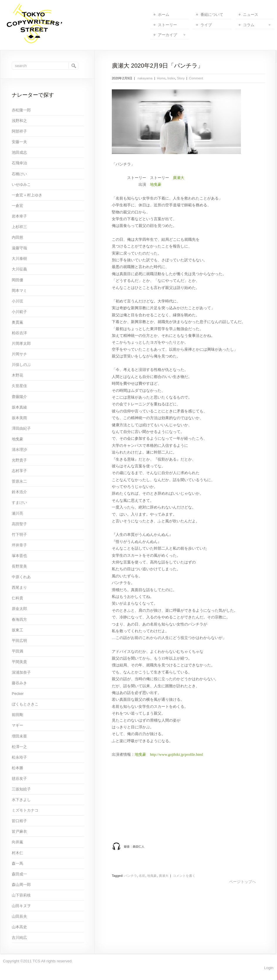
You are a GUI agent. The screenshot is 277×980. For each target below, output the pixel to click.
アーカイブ (172, 35)
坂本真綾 (19, 407)
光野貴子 (19, 460)
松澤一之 (19, 747)
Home (161, 78)
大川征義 (19, 269)
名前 (142, 876)
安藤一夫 (19, 142)
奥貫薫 (17, 322)
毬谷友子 (19, 779)
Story (181, 78)
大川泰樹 (19, 259)
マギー (17, 725)
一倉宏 (17, 206)
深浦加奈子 (21, 672)
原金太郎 (19, 609)
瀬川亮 (17, 513)
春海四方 (19, 619)
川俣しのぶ (21, 365)
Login (269, 968)
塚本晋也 (19, 556)
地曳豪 (152, 876)
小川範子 (19, 312)
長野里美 (19, 566)
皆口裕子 (19, 821)
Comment (196, 78)
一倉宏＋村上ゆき (27, 195)
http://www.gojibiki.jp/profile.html (176, 754)
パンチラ (131, 876)
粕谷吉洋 (19, 333)
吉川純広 (19, 938)
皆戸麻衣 (19, 831)
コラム (257, 25)
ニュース (251, 15)
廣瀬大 (179, 178)
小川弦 (17, 301)
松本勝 (17, 768)
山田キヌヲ (21, 906)
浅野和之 (19, 121)
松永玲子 (19, 757)
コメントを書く (184, 876)
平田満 (17, 651)
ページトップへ (243, 882)
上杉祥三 (19, 227)
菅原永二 (19, 481)
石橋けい (19, 174)
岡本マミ (19, 291)
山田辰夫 (19, 916)
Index (171, 78)
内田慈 (17, 237)
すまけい (19, 502)
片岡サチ (19, 354)
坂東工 (17, 630)
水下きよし (21, 800)
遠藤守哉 (19, 248)
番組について (212, 15)
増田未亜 (19, 736)
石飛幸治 (19, 163)
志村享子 (19, 471)
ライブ (206, 25)
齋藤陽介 (19, 397)
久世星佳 (19, 386)
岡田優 (17, 280)
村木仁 (17, 853)
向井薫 (17, 842)
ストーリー (167, 25)
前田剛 (17, 715)
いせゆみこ (21, 184)
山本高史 (19, 927)
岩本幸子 (19, 216)
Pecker (18, 694)
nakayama (145, 78)
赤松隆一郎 (21, 110)
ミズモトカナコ (25, 810)
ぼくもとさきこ (25, 704)
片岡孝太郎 (21, 343)
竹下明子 (19, 535)
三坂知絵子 (21, 789)
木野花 (17, 375)
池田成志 (19, 152)
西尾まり (19, 587)
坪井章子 (19, 545)
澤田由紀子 (21, 428)
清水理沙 (19, 450)
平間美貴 (19, 662)
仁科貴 (17, 598)
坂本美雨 (19, 418)
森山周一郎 (21, 885)
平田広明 (19, 641)
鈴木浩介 (19, 492)
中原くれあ (21, 577)
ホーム (164, 15)
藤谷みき (19, 683)
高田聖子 (19, 524)
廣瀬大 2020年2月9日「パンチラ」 (158, 66)
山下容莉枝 (21, 895)
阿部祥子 (19, 131)
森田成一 (19, 874)
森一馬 (17, 863)
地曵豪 (156, 184)
